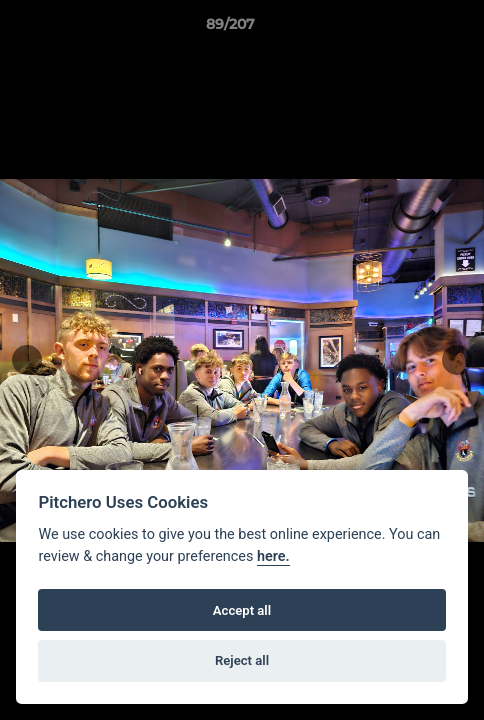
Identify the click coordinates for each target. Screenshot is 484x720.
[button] (412, 29)
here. (273, 556)
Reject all (242, 660)
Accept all (242, 610)
